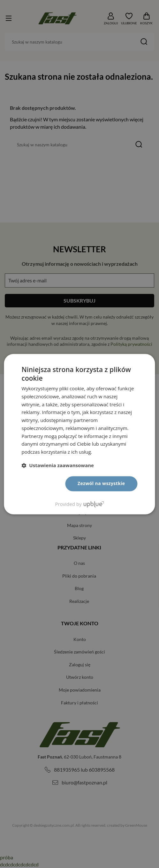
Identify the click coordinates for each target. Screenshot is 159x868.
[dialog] (79, 434)
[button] (58, 465)
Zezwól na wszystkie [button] (101, 483)
